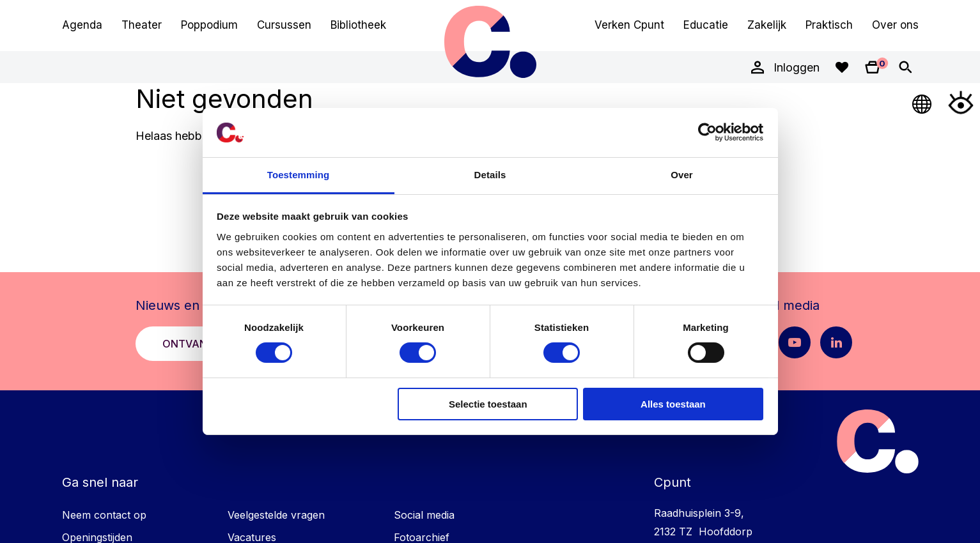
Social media (424, 515)
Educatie (706, 25)
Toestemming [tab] (299, 175)
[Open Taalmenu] (922, 102)
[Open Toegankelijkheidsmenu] (961, 102)
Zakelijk (767, 25)
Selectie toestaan (488, 404)
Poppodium (209, 25)
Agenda (82, 25)
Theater (142, 25)
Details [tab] (490, 175)
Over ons (895, 25)
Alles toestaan (673, 404)
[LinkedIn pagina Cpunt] (836, 342)
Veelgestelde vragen (276, 515)
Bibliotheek (358, 25)
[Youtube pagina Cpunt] (795, 342)
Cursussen (284, 25)
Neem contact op (104, 515)
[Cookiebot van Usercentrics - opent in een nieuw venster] (707, 132)
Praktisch (829, 25)
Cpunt (490, 42)
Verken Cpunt (629, 25)
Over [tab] (682, 175)
